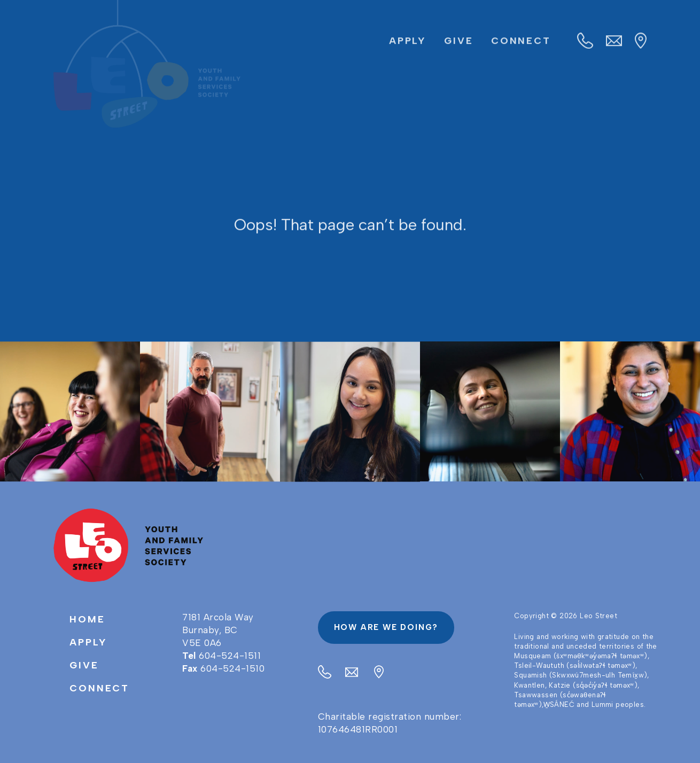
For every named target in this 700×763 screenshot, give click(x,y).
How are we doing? (386, 627)
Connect (521, 41)
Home (87, 619)
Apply (408, 41)
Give (459, 41)
